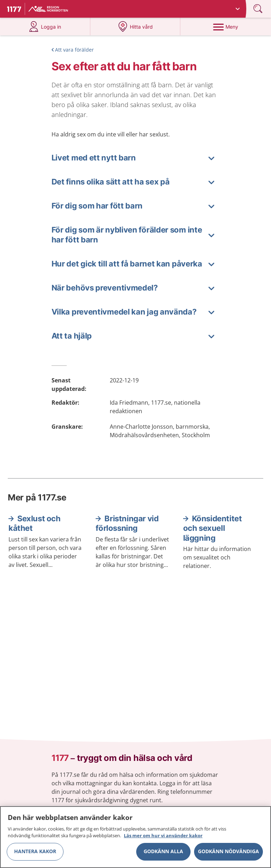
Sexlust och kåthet (35, 523)
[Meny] (225, 27)
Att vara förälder (74, 50)
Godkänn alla (163, 854)
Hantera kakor (35, 854)
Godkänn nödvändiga (228, 854)
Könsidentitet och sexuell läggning (213, 528)
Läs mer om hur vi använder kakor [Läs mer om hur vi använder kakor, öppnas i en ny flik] (163, 839)
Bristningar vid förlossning (127, 523)
